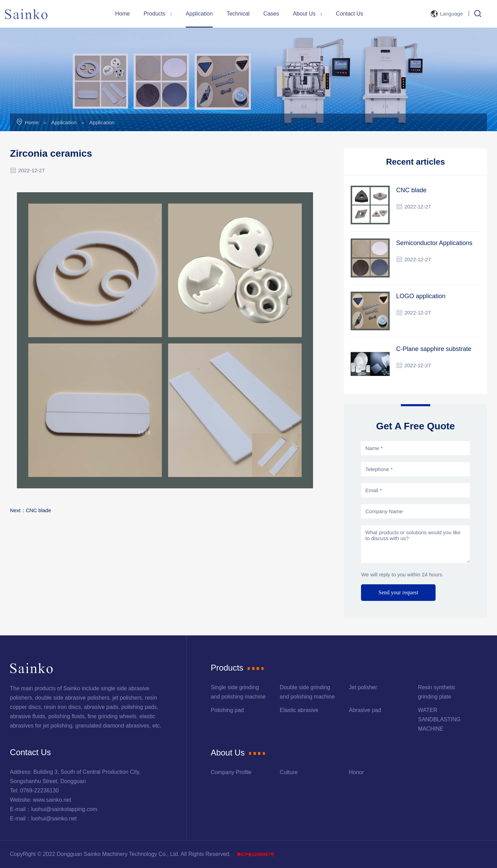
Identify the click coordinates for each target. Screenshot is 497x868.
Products (158, 14)
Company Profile (231, 772)
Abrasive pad (365, 710)
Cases (271, 14)
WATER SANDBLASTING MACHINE (439, 719)
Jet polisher (363, 687)
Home (122, 14)
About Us (307, 14)
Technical (238, 14)
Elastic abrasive (299, 710)
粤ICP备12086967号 (256, 855)
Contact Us (349, 14)
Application (199, 14)
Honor (357, 772)
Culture (289, 772)
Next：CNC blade (31, 510)
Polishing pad (227, 710)
